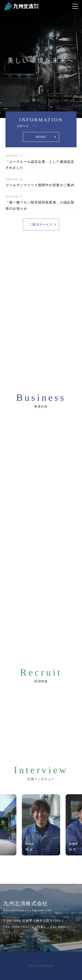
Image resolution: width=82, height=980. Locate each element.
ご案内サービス (41, 225)
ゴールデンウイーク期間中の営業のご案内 (40, 185)
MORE (41, 137)
